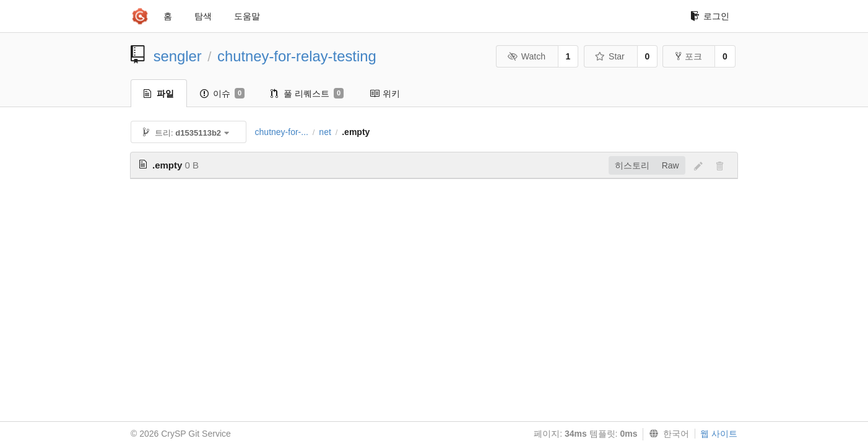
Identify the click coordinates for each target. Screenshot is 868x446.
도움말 (247, 16)
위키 (385, 94)
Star (610, 56)
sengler (178, 56)
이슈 (222, 94)
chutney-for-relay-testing (297, 56)
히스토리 (632, 165)
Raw (671, 165)
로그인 (710, 16)
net (325, 132)
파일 (159, 94)
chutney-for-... (282, 132)
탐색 (203, 16)
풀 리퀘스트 (307, 94)
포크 (689, 56)
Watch (526, 56)
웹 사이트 (719, 434)
